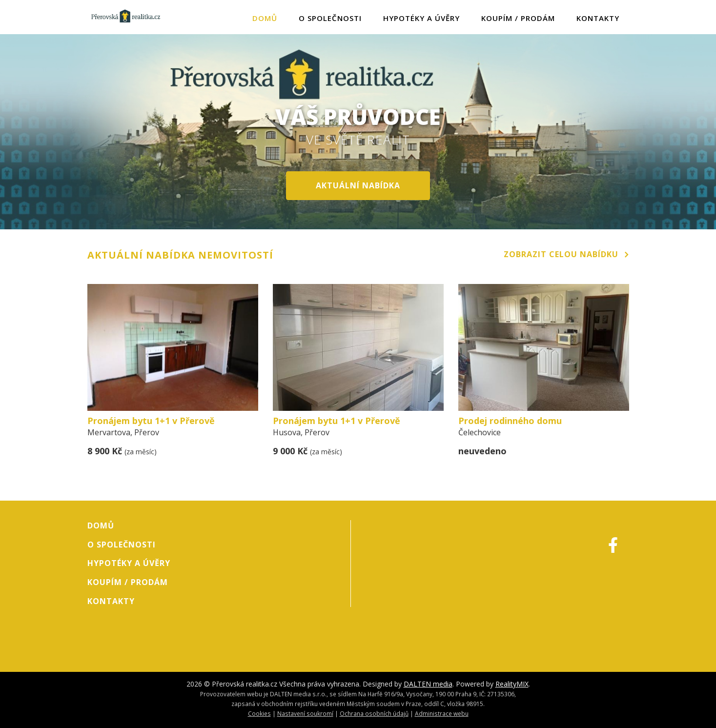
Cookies (259, 713)
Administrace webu (442, 713)
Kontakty (598, 18)
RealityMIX (512, 684)
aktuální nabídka (358, 185)
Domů (265, 18)
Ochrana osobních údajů (374, 713)
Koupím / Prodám (518, 18)
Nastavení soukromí (305, 713)
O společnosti (330, 18)
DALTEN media (428, 684)
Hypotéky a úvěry (421, 18)
